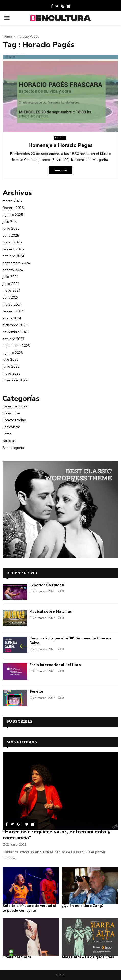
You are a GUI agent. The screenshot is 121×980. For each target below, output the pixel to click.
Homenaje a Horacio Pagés (60, 145)
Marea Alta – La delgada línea (88, 957)
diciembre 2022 (15, 380)
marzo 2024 (12, 304)
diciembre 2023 (15, 325)
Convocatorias (14, 420)
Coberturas (12, 413)
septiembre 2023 (16, 346)
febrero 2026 (13, 208)
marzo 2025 (12, 242)
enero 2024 (12, 318)
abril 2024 (11, 297)
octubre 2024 (13, 256)
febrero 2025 (13, 249)
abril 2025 (11, 235)
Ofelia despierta (17, 957)
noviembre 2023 (16, 332)
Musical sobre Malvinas (51, 611)
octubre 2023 (13, 339)
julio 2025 (10, 222)
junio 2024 (11, 284)
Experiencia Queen (47, 585)
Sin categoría (13, 448)
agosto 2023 (13, 353)
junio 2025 (11, 229)
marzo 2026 (12, 201)
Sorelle (36, 691)
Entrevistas (12, 427)
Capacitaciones (15, 406)
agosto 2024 (13, 270)
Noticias (60, 138)
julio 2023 (10, 360)
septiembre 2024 (16, 263)
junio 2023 (11, 366)
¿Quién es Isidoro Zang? (83, 906)
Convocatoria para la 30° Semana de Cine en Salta (70, 641)
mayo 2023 (11, 373)
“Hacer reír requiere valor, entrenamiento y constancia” (57, 835)
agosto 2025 (13, 215)
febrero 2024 (13, 311)
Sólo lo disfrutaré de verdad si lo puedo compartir (29, 908)
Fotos (7, 434)
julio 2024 (10, 277)
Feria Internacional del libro (55, 665)
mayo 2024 (11, 291)
